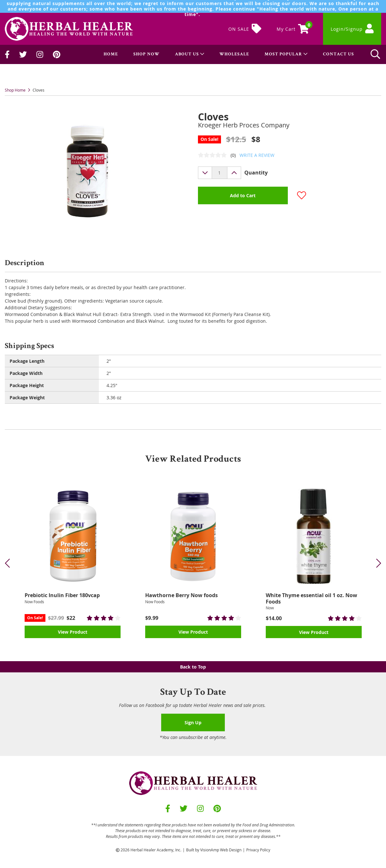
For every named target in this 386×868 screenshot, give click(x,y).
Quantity (256, 173)
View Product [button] (73, 632)
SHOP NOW (146, 54)
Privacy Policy (258, 850)
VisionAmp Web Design (221, 850)
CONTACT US (339, 54)
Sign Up (193, 722)
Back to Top (193, 667)
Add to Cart (243, 195)
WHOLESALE (234, 54)
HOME (111, 54)
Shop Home (15, 90)
